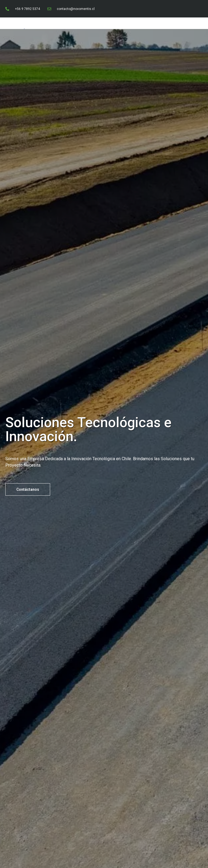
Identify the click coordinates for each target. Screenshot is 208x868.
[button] (28, 489)
